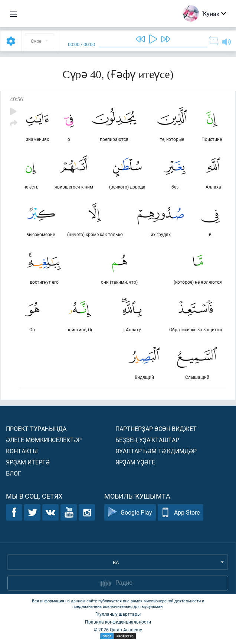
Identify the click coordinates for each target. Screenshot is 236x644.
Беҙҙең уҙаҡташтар (147, 440)
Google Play (130, 513)
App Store (181, 513)
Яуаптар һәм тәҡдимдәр (156, 451)
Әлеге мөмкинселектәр (44, 440)
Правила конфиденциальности (118, 622)
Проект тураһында (36, 429)
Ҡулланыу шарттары (118, 614)
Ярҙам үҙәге (135, 462)
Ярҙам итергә (28, 462)
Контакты (22, 451)
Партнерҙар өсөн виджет (156, 429)
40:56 (17, 99)
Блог (14, 473)
